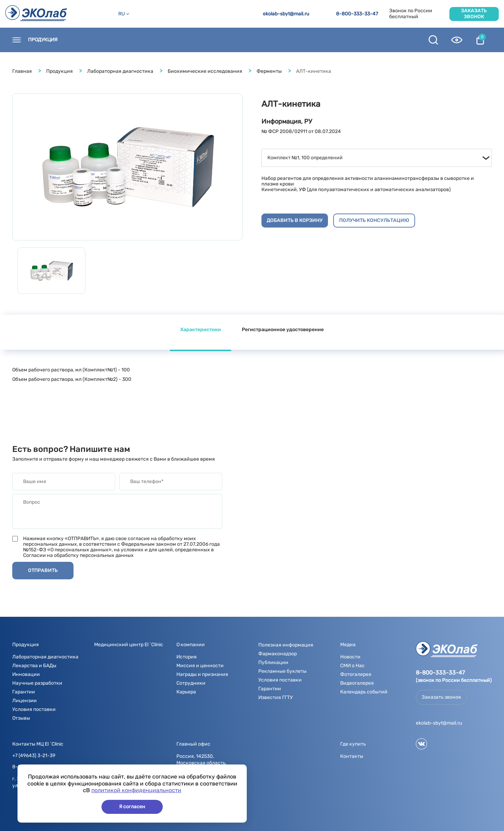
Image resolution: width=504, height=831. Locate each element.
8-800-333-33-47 (357, 14)
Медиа (244, 40)
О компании (206, 40)
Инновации (26, 674)
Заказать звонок (474, 13)
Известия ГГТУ (275, 697)
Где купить (125, 40)
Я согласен (132, 807)
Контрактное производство (379, 40)
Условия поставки (34, 709)
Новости (165, 40)
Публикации (273, 662)
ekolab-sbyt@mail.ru (286, 14)
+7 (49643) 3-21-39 (34, 756)
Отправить (43, 570)
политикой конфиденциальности (136, 790)
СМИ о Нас (352, 666)
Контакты (84, 40)
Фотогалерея (356, 674)
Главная (22, 71)
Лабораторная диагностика (120, 71)
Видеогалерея (357, 683)
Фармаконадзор (278, 654)
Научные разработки (37, 683)
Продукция (43, 40)
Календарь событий (364, 692)
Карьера (186, 692)
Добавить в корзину (295, 220)
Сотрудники (191, 683)
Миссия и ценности (200, 666)
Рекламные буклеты (282, 671)
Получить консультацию (374, 220)
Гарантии (24, 692)
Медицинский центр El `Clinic (129, 645)
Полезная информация (297, 40)
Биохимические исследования (205, 71)
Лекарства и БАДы (34, 666)
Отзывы (21, 718)
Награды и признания (202, 674)
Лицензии (24, 701)
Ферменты (269, 71)
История (187, 657)
